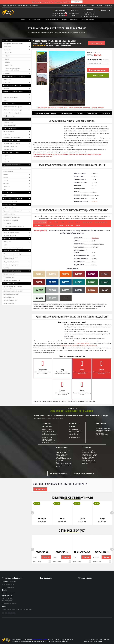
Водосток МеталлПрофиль (12, 143)
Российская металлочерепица (64, 33)
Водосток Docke (9, 150)
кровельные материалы (40, 639)
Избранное (108, 6)
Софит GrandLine (9, 162)
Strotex (6, 177)
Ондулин (6, 119)
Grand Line (77, 33)
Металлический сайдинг (11, 232)
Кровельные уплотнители (12, 217)
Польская (6, 73)
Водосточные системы (11, 140)
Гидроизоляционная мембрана (13, 168)
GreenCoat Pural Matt (101, 222)
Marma (6, 174)
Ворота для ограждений (12, 271)
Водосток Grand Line (10, 147)
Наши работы (83, 6)
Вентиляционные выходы (12, 199)
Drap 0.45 (70, 222)
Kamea (7, 62)
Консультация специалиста (98, 70)
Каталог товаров (35, 20)
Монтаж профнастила (10, 300)
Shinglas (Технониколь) (11, 98)
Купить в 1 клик (37, 561)
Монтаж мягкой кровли (11, 294)
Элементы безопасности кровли (14, 226)
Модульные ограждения (11, 262)
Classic (7, 56)
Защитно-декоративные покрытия (45, 113)
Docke (5, 101)
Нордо (102, 518)
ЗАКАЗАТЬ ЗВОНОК (96, 43)
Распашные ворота (9, 274)
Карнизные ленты (9, 214)
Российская (7, 47)
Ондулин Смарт (8, 122)
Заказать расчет (98, 75)
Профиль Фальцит (9, 116)
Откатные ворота (9, 277)
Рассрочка (74, 20)
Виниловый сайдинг (10, 236)
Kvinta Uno (9, 65)
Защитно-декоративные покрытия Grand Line (13, 69)
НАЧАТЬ (77, 2)
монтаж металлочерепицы (89, 346)
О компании (66, 6)
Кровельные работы (52, 20)
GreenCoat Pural (88, 222)
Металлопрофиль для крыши (13, 107)
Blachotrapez (7, 79)
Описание (80, 113)
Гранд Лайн (7, 242)
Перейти (46, 557)
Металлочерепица (48, 33)
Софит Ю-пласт (9, 159)
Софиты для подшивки (11, 153)
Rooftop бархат (39, 226)
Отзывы (74, 6)
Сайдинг (6, 229)
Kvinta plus (9, 53)
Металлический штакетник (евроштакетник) (12, 258)
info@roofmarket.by (8, 593)
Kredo (7, 59)
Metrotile (6, 88)
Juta (5, 190)
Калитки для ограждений (12, 280)
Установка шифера (9, 303)
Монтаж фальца (9, 297)
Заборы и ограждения (11, 251)
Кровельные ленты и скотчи (13, 211)
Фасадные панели (9, 239)
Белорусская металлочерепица (13, 44)
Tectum (6, 180)
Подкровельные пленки (12, 165)
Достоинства (106, 113)
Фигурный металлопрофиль (12, 113)
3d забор (6, 268)
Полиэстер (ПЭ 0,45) (40, 222)
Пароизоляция (8, 171)
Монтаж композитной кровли (13, 291)
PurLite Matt (60, 226)
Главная (22, 20)
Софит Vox (7, 156)
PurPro (78, 226)
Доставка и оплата (88, 20)
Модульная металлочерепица (14, 76)
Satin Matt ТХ (50, 226)
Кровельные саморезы (11, 220)
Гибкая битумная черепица (13, 91)
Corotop (6, 183)
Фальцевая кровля (9, 128)
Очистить (106, 60)
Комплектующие (9, 205)
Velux (5, 196)
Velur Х (63, 222)
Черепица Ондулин (10, 125)
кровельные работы (83, 343)
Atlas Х (56, 222)
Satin (50, 222)
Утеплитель (7, 223)
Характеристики (92, 113)
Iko (4, 94)
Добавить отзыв (40, 489)
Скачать (94, 201)
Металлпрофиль (9, 131)
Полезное (100, 6)
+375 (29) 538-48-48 (58, 15)
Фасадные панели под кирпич (13, 248)
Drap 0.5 (78, 222)
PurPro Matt (70, 226)
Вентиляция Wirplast (10, 202)
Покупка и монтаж (66, 113)
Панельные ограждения (11, 265)
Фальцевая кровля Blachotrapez (13, 137)
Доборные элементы (10, 208)
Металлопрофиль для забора (13, 110)
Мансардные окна (9, 193)
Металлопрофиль (9, 104)
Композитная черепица (12, 85)
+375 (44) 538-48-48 (58, 13)
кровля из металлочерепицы (70, 346)
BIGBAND (6, 186)
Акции (64, 20)
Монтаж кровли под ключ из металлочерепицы (13, 287)
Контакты (92, 6)
